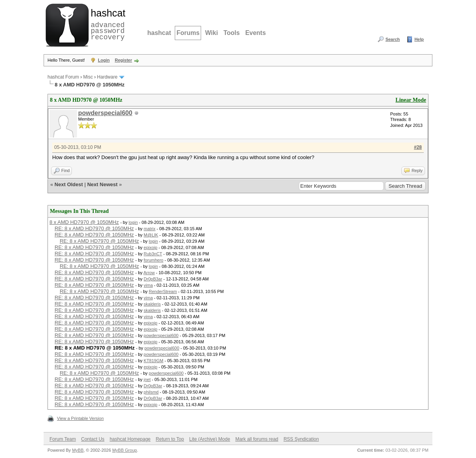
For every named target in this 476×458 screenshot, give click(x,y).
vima (148, 285)
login (133, 222)
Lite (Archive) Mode (210, 439)
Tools (232, 33)
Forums (188, 33)
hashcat (159, 33)
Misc (88, 77)
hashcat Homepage (130, 439)
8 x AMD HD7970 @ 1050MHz (84, 222)
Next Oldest (69, 184)
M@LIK (151, 235)
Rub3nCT (153, 254)
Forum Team (63, 439)
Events (255, 33)
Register (123, 60)
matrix (150, 229)
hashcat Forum (63, 77)
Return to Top (170, 439)
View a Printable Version (80, 418)
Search (393, 39)
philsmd (151, 392)
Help (419, 39)
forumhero (154, 260)
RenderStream (163, 291)
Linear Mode (411, 100)
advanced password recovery (106, 24)
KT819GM (154, 361)
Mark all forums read (257, 439)
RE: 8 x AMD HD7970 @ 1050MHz (94, 228)
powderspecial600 (105, 113)
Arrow (149, 273)
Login (104, 60)
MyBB (78, 450)
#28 (418, 147)
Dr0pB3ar (153, 279)
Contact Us (92, 439)
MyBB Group (125, 450)
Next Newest (102, 184)
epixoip (151, 247)
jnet (147, 379)
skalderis (152, 304)
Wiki (211, 33)
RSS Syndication (301, 439)
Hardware (107, 77)
